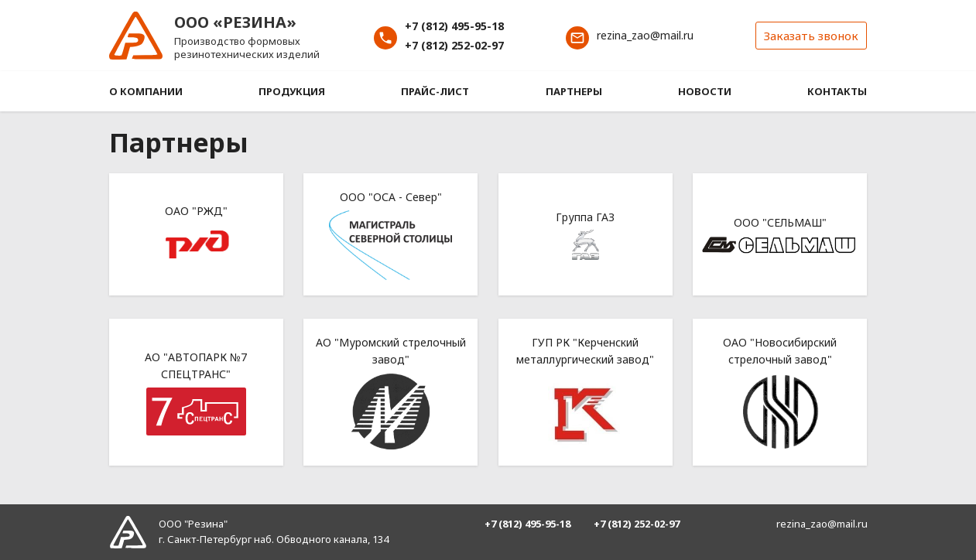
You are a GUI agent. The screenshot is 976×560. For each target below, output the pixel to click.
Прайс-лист (435, 91)
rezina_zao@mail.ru (645, 35)
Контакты (837, 91)
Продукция (292, 91)
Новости (705, 91)
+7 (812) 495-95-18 (454, 26)
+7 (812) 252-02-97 (454, 45)
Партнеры (574, 91)
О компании (146, 91)
